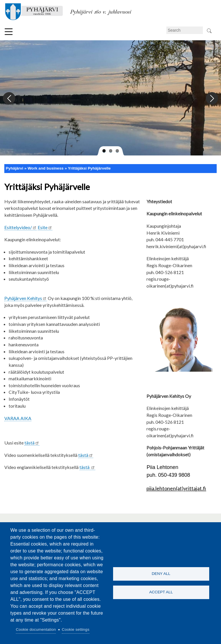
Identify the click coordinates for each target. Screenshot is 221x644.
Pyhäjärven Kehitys (26, 298)
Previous (9, 99)
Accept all (161, 592)
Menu (9, 32)
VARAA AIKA (18, 418)
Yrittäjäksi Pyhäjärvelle (89, 168)
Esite (45, 227)
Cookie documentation (36, 629)
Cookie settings (76, 629)
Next (212, 99)
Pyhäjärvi (15, 168)
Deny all (161, 574)
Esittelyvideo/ (21, 227)
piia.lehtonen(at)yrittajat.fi (176, 488)
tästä (32, 443)
